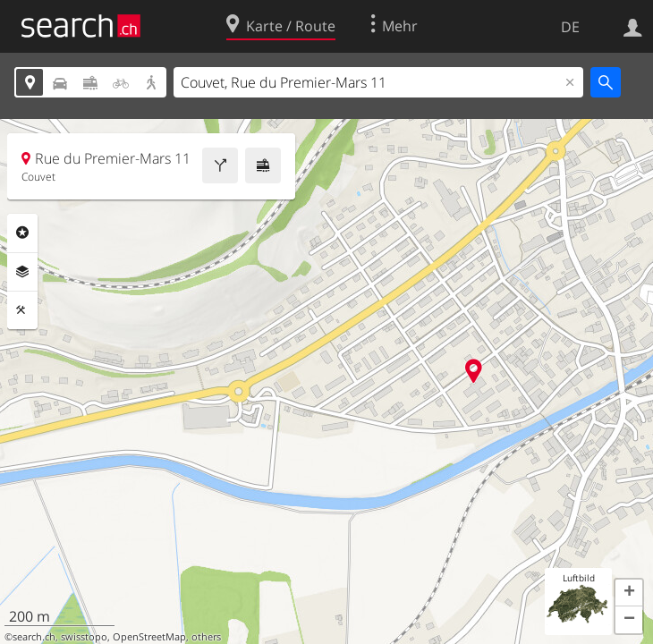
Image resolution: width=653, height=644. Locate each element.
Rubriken (22, 233)
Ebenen (22, 272)
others (206, 637)
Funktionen (22, 310)
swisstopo (84, 637)
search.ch (34, 637)
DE (570, 27)
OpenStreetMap (149, 637)
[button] (629, 593)
